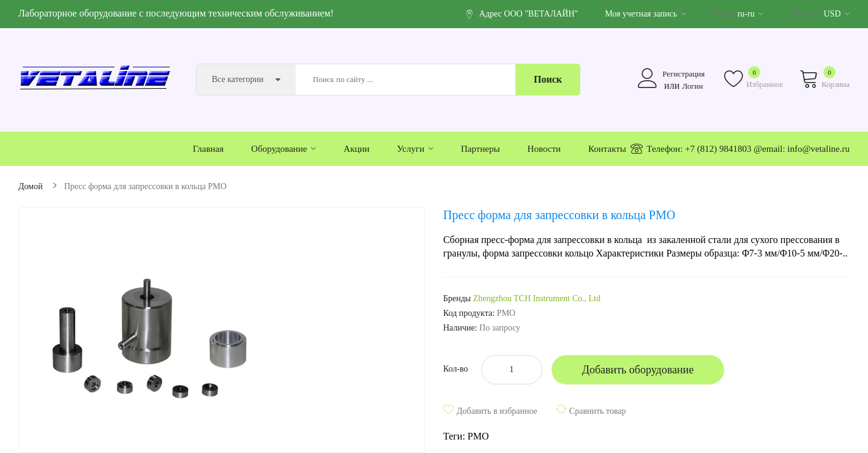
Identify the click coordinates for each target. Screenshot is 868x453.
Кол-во (456, 369)
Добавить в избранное (497, 411)
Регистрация (683, 74)
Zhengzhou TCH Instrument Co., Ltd (537, 298)
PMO (478, 436)
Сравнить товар (598, 411)
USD (836, 14)
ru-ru (751, 14)
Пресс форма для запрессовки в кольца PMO (145, 186)
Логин (692, 86)
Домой (31, 186)
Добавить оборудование (638, 370)
